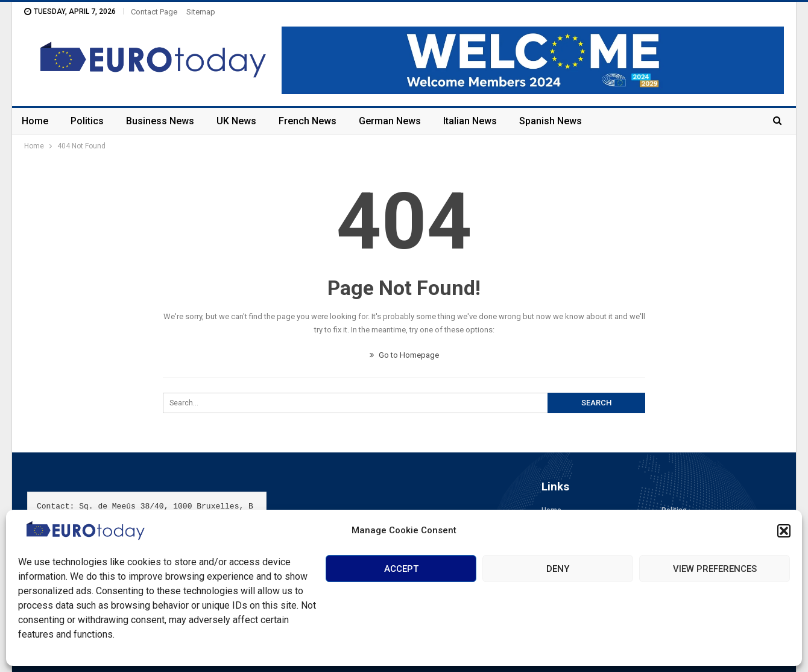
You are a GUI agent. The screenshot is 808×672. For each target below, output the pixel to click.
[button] (784, 531)
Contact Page (154, 12)
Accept (401, 569)
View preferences (715, 569)
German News (390, 121)
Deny (558, 569)
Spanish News (551, 121)
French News (308, 121)
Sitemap (201, 12)
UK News (236, 121)
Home (35, 121)
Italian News (470, 121)
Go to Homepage (404, 355)
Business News (160, 121)
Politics (87, 121)
